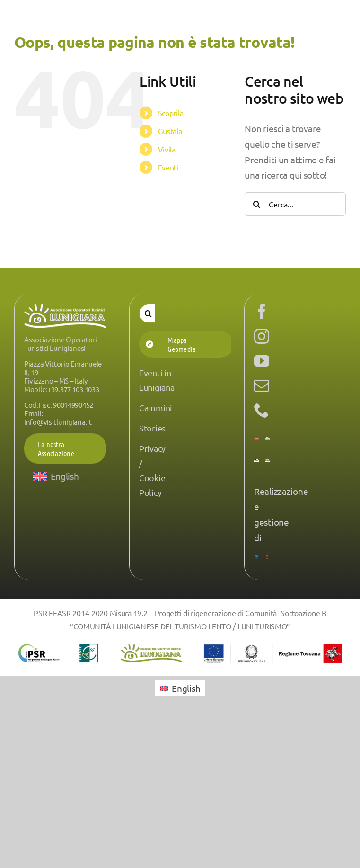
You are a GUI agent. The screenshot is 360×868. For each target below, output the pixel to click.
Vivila (167, 149)
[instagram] (262, 336)
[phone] (262, 410)
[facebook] (262, 312)
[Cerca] (256, 204)
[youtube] (262, 361)
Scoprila (171, 113)
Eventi (168, 167)
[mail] (262, 385)
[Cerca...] (295, 204)
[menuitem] (56, 476)
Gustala (170, 131)
